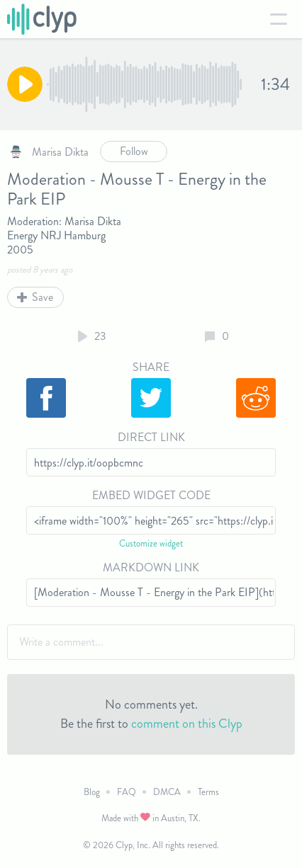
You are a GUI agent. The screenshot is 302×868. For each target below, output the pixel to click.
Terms (208, 792)
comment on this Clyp (187, 724)
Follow (134, 151)
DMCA (167, 792)
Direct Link (151, 437)
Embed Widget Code (151, 495)
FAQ (127, 792)
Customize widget (151, 543)
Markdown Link (151, 567)
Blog (92, 792)
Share (151, 367)
